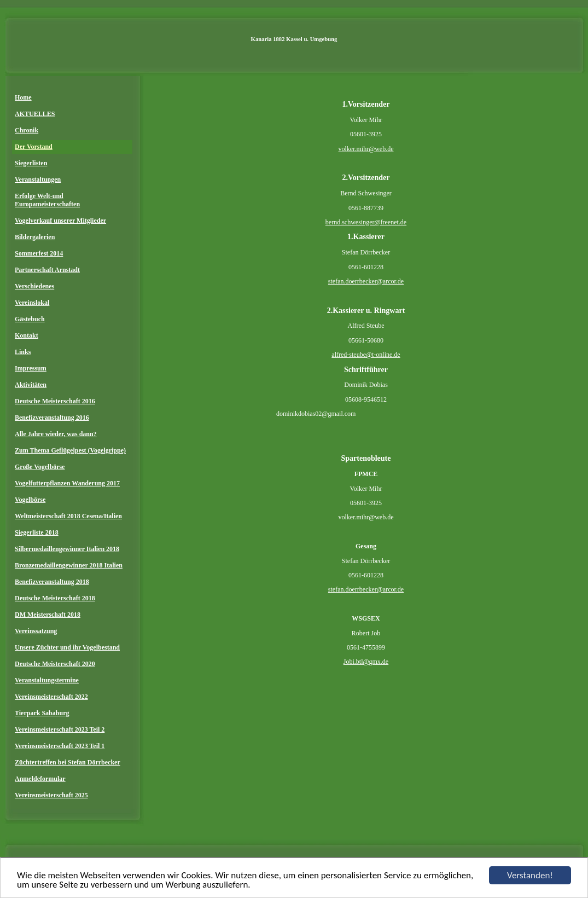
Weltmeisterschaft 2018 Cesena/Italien (68, 516)
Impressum (31, 368)
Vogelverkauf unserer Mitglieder (60, 221)
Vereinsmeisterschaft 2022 (51, 697)
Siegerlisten (31, 163)
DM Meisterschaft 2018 (48, 615)
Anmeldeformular (40, 779)
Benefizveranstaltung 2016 (52, 418)
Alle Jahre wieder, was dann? (56, 434)
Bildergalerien (35, 237)
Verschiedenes (34, 286)
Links (23, 352)
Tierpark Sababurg (42, 713)
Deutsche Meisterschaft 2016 (55, 401)
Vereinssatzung (36, 631)
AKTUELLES (35, 114)
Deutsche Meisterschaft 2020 (55, 664)
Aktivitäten (31, 385)
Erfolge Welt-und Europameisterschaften (47, 200)
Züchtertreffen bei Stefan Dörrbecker (68, 762)
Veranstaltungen (38, 179)
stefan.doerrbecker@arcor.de (366, 281)
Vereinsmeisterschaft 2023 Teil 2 (60, 729)
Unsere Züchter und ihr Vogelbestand (67, 647)
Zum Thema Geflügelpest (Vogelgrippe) (70, 450)
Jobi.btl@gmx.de (366, 662)
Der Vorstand (34, 147)
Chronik (27, 130)
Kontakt (27, 335)
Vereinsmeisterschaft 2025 (51, 795)
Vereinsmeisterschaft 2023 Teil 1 (60, 746)
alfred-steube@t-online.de (366, 355)
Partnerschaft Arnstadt (47, 270)
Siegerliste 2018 (37, 532)
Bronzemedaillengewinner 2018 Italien (69, 565)
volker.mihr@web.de (366, 149)
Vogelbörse (30, 500)
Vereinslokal (32, 303)
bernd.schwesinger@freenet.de (366, 222)
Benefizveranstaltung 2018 (52, 582)
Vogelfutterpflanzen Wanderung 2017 (67, 483)
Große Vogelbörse (40, 467)
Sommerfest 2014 (39, 253)
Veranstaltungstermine (47, 680)
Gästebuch (30, 319)
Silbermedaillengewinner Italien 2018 (67, 549)
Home (23, 97)
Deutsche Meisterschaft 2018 (55, 598)
